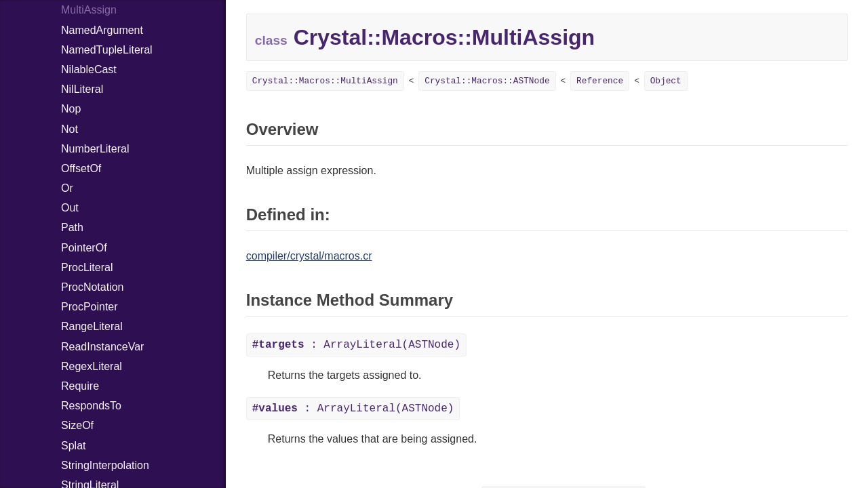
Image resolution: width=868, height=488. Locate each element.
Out (70, 208)
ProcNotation (93, 287)
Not (70, 129)
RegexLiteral (92, 366)
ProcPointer (90, 307)
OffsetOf (81, 168)
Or (67, 188)
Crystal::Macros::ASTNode (487, 81)
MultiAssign (89, 10)
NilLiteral (82, 89)
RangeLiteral (92, 326)
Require (80, 386)
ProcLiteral (87, 267)
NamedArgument (102, 30)
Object (666, 81)
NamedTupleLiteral (107, 50)
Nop (71, 109)
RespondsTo (91, 406)
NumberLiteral (95, 149)
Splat (73, 446)
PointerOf (84, 248)
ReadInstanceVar (102, 347)
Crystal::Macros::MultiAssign (325, 81)
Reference (600, 81)
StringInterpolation (105, 465)
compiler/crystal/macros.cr (309, 256)
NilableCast (89, 69)
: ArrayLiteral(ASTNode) (356, 345)
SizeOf (77, 425)
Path (72, 227)
